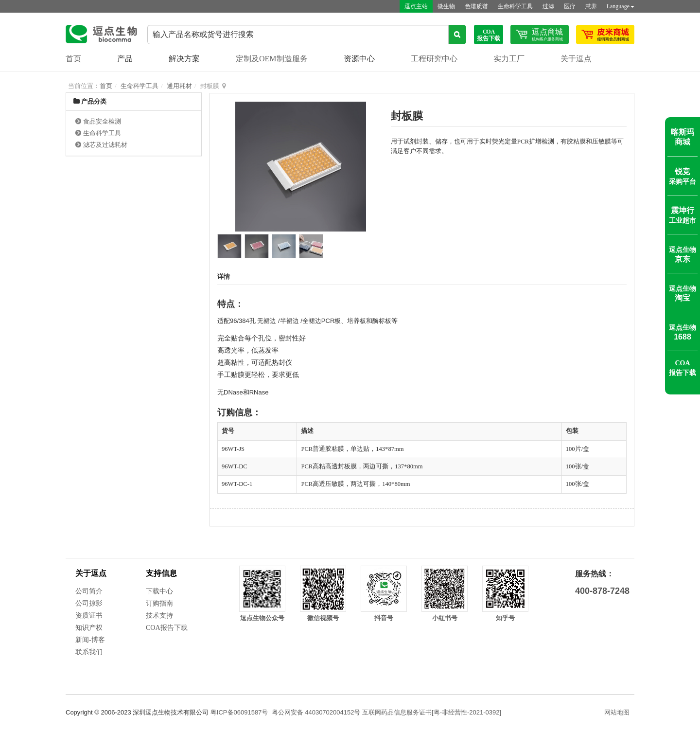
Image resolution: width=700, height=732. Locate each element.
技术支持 (159, 616)
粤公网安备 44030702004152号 (316, 712)
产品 (125, 59)
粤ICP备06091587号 (239, 712)
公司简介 (89, 591)
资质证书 (89, 616)
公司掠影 (89, 603)
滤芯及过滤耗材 (105, 145)
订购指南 (159, 603)
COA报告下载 (167, 628)
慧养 (591, 6)
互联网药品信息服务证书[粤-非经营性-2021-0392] (432, 712)
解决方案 (184, 59)
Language (621, 6)
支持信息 (161, 573)
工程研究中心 (434, 59)
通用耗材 (179, 86)
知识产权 (89, 628)
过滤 (548, 6)
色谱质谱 (476, 6)
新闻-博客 (90, 640)
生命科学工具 (515, 6)
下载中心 (159, 591)
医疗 (570, 6)
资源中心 (359, 59)
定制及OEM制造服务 (272, 59)
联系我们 (89, 652)
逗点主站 (416, 6)
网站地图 (617, 712)
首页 (73, 59)
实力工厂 (509, 59)
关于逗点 (576, 59)
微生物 (446, 6)
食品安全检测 (102, 121)
